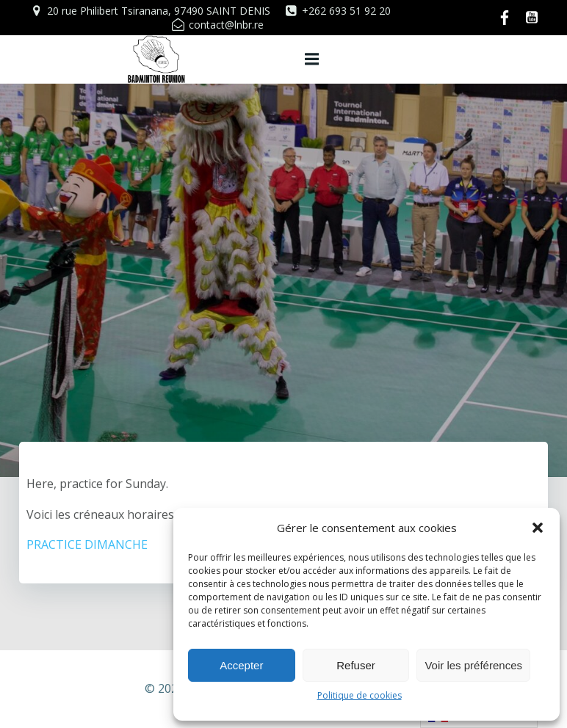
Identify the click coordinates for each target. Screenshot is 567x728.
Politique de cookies (360, 695)
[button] (538, 528)
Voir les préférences (473, 665)
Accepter (241, 665)
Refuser (356, 665)
